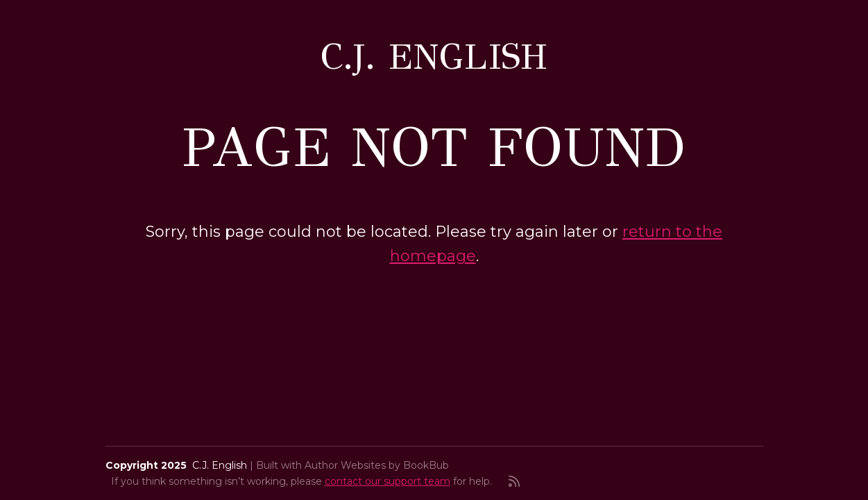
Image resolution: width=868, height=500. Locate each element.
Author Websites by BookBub (377, 465)
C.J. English (434, 57)
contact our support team (388, 481)
